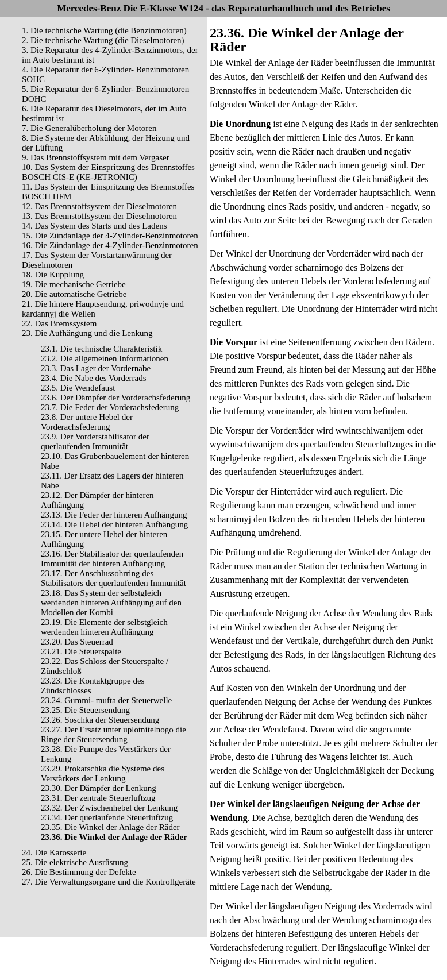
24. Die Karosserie (54, 852)
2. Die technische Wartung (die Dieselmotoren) (103, 40)
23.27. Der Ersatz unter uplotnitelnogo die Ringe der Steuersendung (113, 734)
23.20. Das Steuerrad (77, 642)
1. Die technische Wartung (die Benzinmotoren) (104, 30)
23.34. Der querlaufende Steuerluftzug (107, 817)
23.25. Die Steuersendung (85, 710)
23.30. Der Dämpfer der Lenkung (99, 788)
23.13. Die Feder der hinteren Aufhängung (114, 515)
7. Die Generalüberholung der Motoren (89, 128)
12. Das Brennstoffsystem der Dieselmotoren (99, 206)
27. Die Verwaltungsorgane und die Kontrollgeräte (109, 882)
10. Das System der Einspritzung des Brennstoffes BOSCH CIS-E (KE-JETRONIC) (108, 172)
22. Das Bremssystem (59, 323)
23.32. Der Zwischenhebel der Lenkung (109, 808)
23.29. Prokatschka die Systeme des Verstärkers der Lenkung (103, 773)
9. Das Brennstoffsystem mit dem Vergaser (96, 157)
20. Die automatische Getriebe (74, 294)
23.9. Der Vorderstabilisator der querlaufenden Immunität (95, 441)
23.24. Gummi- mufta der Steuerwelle (106, 700)
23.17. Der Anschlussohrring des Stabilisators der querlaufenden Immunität (113, 578)
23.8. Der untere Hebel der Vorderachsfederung (87, 422)
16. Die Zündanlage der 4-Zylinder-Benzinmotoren (110, 245)
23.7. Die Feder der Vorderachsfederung (110, 407)
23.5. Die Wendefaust (78, 388)
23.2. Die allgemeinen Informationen (105, 358)
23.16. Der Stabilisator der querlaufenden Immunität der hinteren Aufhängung (112, 559)
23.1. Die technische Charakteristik (101, 349)
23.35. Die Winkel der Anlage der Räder (110, 827)
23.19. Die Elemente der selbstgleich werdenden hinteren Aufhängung (104, 627)
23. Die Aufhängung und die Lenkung (87, 333)
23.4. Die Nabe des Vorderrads (94, 378)
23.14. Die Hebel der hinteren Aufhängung (114, 524)
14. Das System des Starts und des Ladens (94, 226)
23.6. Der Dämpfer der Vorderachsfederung (115, 398)
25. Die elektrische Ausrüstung (75, 862)
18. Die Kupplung (53, 275)
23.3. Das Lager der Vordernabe (96, 368)
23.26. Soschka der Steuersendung (100, 720)
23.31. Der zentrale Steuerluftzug (98, 798)
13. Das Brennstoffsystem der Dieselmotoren (99, 216)
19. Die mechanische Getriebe (74, 284)
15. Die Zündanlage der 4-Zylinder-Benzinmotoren (110, 236)
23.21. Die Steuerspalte (81, 651)
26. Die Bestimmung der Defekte (79, 872)
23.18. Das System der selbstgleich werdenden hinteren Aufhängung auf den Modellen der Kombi (111, 603)
